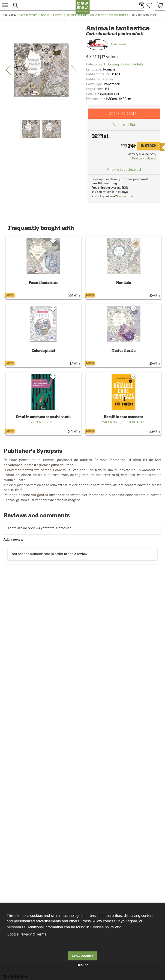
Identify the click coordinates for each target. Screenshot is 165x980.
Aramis (108, 79)
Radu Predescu (133, 422)
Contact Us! (125, 196)
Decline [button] (82, 965)
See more (106, 44)
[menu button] (5, 5)
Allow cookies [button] (83, 956)
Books (45, 15)
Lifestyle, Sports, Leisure (70, 15)
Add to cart (124, 113)
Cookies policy (102, 927)
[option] (41, 70)
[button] (43, 5)
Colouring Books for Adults (109, 15)
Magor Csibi (111, 422)
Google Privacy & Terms (26, 934)
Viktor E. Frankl (43, 422)
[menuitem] (140, 5)
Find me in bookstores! (124, 169)
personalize (16, 927)
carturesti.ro (28, 15)
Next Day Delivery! (144, 158)
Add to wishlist (124, 125)
